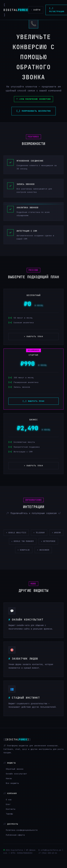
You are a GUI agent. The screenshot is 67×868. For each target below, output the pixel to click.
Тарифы (9, 822)
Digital (16, 10)
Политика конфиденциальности (22, 839)
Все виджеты (12, 792)
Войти (36, 10)
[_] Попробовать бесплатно (34, 111)
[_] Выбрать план (34, 401)
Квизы (9, 787)
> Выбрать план (33, 336)
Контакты (11, 818)
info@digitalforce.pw (51, 859)
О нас (9, 808)
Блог (8, 813)
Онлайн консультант (16, 782)
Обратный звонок (15, 778)
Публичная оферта (15, 844)
